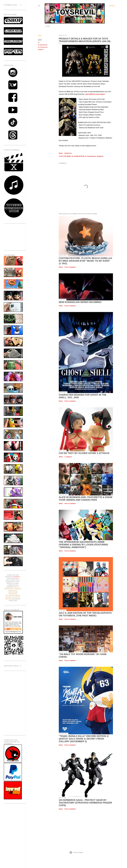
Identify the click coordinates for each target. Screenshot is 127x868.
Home (48, 26)
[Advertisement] (76, 829)
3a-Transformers (43, 47)
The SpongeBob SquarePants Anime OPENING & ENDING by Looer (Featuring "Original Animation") (83, 545)
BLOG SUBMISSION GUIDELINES (13, 592)
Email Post (68, 153)
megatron (41, 49)
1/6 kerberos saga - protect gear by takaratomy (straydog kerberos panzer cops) (85, 803)
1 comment (68, 457)
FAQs (11, 590)
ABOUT (16, 587)
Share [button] (40, 35)
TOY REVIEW (10, 596)
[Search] (112, 6)
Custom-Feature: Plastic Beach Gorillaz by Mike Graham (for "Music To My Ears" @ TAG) (85, 261)
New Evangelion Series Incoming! (80, 302)
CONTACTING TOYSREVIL (13, 589)
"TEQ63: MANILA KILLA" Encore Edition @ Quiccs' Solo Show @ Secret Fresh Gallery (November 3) (84, 739)
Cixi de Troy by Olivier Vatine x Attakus (84, 453)
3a (39, 43)
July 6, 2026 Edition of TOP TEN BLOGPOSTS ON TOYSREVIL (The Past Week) (85, 614)
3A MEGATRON (43, 45)
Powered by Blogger (76, 852)
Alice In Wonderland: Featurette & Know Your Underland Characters (86, 499)
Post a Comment (70, 267)
